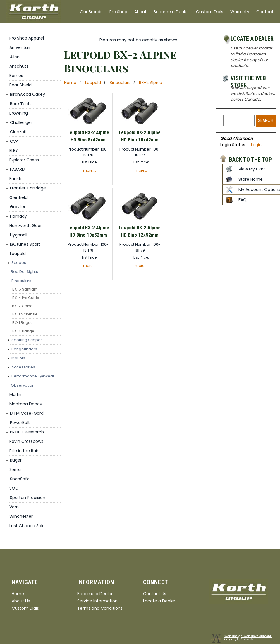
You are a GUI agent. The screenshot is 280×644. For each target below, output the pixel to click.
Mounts (18, 358)
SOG (14, 488)
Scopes (19, 263)
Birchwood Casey (28, 94)
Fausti (15, 179)
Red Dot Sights (24, 272)
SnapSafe (20, 479)
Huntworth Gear (26, 226)
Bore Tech (20, 104)
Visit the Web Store (248, 79)
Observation (23, 385)
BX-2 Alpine (22, 306)
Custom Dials (210, 12)
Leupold (18, 254)
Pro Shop (118, 12)
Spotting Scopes (27, 340)
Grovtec (18, 207)
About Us (21, 601)
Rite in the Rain (24, 451)
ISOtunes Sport (25, 244)
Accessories (23, 367)
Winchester (21, 516)
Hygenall (19, 235)
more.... (90, 170)
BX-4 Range (23, 331)
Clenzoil (18, 132)
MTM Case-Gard (27, 413)
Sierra (15, 469)
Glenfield (18, 197)
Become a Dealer (171, 12)
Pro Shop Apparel (27, 38)
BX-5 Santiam (25, 289)
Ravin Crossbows (26, 441)
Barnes (16, 76)
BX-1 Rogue (22, 323)
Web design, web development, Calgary (248, 638)
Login (256, 145)
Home (70, 83)
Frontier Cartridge (28, 188)
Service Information (97, 601)
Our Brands (91, 12)
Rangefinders (24, 349)
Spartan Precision (28, 498)
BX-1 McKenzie (25, 314)
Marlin (15, 394)
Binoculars (21, 281)
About (140, 12)
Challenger (21, 122)
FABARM (18, 169)
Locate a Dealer (252, 39)
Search (266, 120)
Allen (15, 57)
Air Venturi (20, 47)
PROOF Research (27, 432)
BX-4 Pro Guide (26, 298)
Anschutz (19, 66)
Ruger (16, 460)
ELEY (14, 151)
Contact (265, 12)
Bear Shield (20, 85)
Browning (19, 113)
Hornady (18, 216)
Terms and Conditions (100, 608)
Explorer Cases (24, 160)
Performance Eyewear (33, 376)
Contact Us (155, 594)
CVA (14, 141)
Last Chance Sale (27, 526)
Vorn (14, 507)
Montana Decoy (26, 404)
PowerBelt (20, 423)
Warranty (240, 12)
